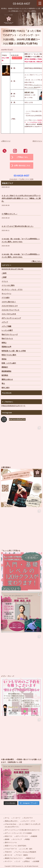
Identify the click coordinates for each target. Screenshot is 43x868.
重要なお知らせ (7, 379)
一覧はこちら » (36, 261)
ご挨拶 (4, 277)
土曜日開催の (21, 487)
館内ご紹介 (6, 388)
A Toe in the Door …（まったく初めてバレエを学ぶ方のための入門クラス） (23, 825)
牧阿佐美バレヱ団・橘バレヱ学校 (14, 351)
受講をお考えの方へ (12, 821)
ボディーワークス (22, 836)
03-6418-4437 (21, 4)
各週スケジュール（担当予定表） (16, 846)
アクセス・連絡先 (22, 855)
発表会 (4, 359)
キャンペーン (6, 294)
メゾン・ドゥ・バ (21, 695)
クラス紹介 (6, 298)
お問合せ (27, 861)
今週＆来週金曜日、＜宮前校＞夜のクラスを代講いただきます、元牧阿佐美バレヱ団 (21, 779)
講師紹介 (5, 367)
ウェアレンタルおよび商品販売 (26, 852)
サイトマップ (17, 839)
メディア (5, 322)
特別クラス (9, 836)
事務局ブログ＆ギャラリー (14, 858)
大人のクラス (28, 818)
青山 (3, 384)
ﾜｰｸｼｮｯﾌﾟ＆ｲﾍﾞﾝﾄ (11, 849)
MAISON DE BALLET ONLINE (12, 269)
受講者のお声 (6, 347)
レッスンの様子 (7, 330)
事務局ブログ (31, 858)
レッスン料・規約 (26, 849)
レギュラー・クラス (28, 821)
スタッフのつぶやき (9, 314)
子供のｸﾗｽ (8, 852)
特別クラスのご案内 (9, 355)
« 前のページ (6, 141)
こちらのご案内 (32, 87)
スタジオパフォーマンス (10, 310)
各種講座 (34, 836)
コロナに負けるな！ (9, 302)
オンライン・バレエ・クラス (12, 290)
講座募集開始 (6, 371)
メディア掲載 (6, 326)
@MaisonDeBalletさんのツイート (13, 406)
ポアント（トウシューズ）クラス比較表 (18, 833)
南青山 (4, 343)
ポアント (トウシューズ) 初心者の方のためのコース (22, 830)
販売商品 (5, 375)
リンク (18, 861)
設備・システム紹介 (9, 363)
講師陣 (7, 839)
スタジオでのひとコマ (10, 306)
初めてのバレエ (7, 339)
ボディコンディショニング (11, 318)
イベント (5, 281)
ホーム (7, 818)
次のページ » (37, 141)
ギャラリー (9, 861)
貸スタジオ (9, 855)
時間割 (27, 839)
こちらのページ (38, 85)
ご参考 (4, 273)
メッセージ (17, 818)
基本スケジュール (11, 842)
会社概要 (36, 861)
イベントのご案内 (8, 285)
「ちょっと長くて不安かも (21, 570)
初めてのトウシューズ (10, 335)
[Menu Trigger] (40, 3)
